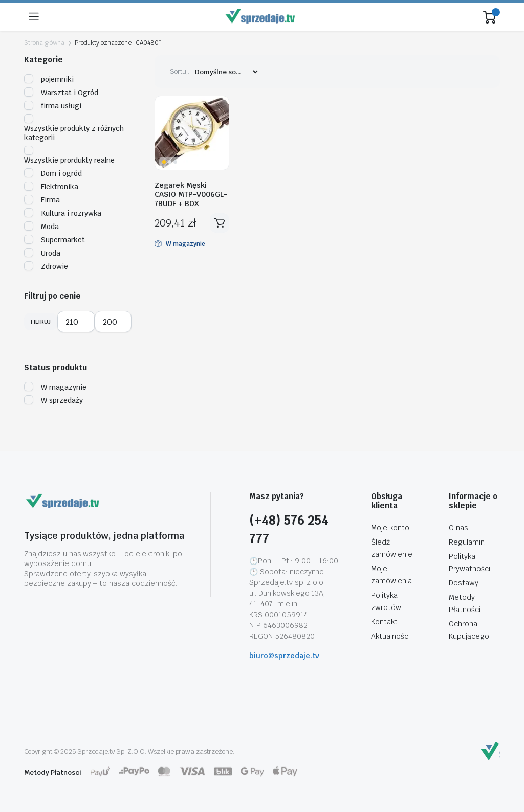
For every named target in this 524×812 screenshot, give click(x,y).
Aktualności (390, 636)
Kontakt (384, 622)
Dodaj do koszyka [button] (220, 223)
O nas (458, 528)
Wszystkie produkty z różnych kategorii (74, 128)
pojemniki (49, 79)
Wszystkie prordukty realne (69, 155)
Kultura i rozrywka (63, 213)
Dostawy (464, 583)
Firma (42, 200)
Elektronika (51, 187)
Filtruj (41, 322)
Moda (41, 227)
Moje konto (390, 528)
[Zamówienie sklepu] (226, 72)
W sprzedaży (53, 400)
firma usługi (53, 106)
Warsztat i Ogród (61, 93)
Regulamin (467, 542)
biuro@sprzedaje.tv (284, 656)
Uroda (42, 253)
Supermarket (54, 240)
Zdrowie (46, 266)
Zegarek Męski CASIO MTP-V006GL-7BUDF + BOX (191, 194)
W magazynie (55, 387)
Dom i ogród (53, 173)
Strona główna (44, 43)
